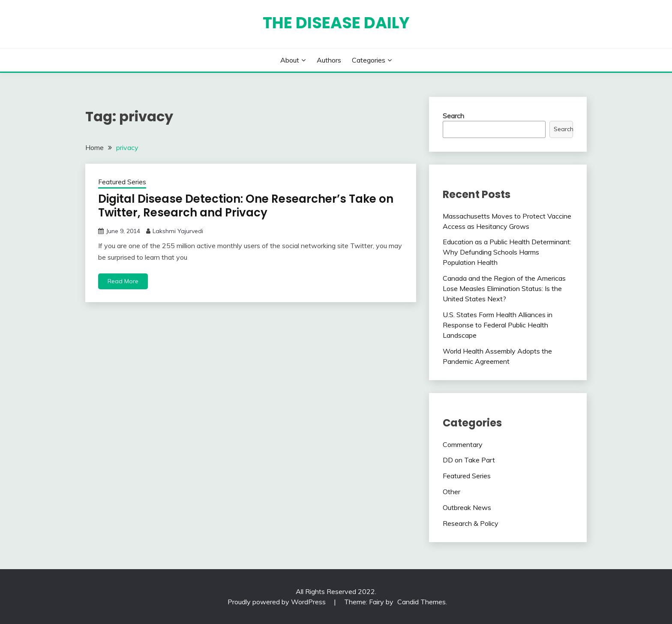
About (290, 60)
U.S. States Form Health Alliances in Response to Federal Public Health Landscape (498, 325)
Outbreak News (467, 507)
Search (453, 116)
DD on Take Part (469, 460)
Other (451, 492)
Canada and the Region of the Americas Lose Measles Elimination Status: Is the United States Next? (504, 288)
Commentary (463, 444)
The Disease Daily (336, 23)
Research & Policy (471, 523)
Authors (329, 60)
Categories (369, 60)
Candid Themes (421, 602)
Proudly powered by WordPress (277, 602)
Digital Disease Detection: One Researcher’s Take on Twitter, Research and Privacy (246, 206)
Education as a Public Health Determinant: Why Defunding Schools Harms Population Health (507, 252)
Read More (123, 281)
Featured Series (122, 182)
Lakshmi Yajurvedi (178, 231)
